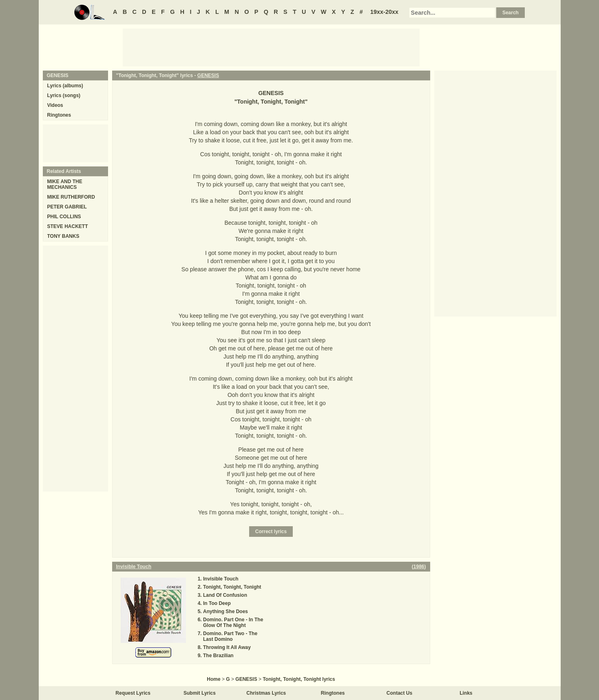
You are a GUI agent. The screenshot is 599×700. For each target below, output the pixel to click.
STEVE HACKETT (68, 226)
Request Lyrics (133, 693)
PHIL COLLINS (64, 217)
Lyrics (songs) (64, 95)
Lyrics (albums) (65, 86)
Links (466, 693)
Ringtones (59, 115)
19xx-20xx (384, 12)
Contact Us (399, 693)
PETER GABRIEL (67, 207)
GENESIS (208, 75)
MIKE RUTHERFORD (71, 197)
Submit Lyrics (200, 693)
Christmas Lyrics (266, 693)
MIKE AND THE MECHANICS (65, 184)
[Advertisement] (271, 47)
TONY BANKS (63, 236)
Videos (55, 105)
